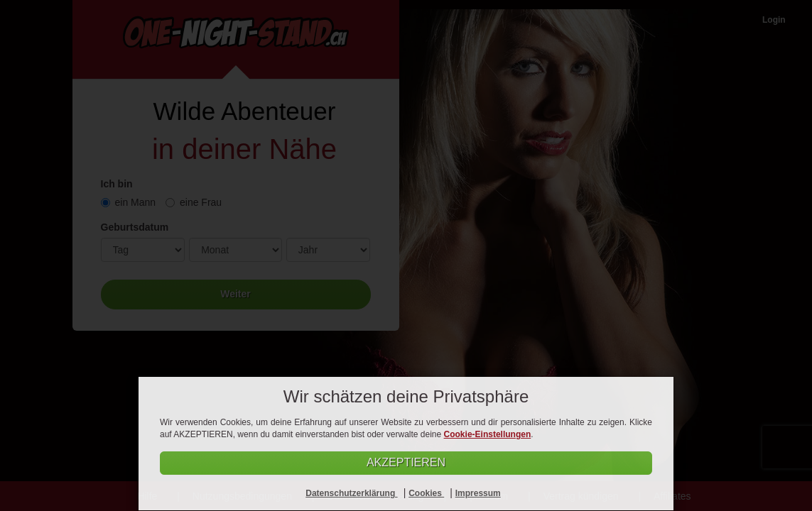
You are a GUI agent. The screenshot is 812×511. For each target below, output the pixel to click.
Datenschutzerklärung (351, 493)
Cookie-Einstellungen (488, 434)
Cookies (426, 493)
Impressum (478, 493)
